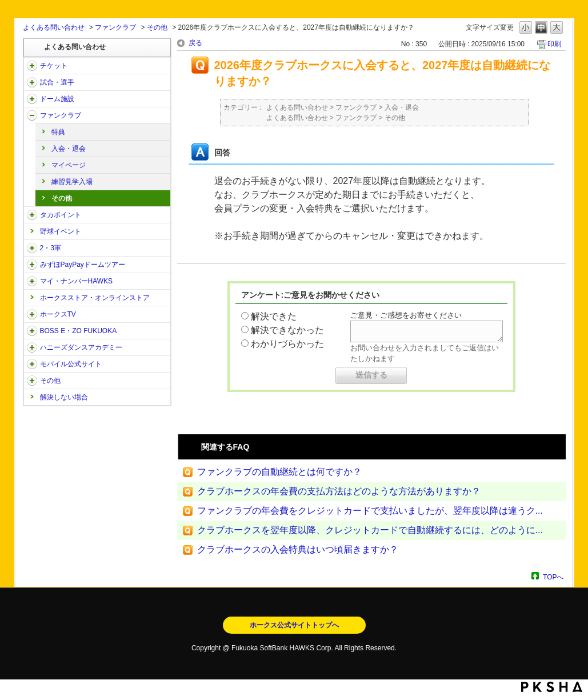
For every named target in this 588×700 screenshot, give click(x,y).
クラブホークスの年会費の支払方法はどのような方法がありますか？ (339, 491)
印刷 (554, 44)
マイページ (69, 165)
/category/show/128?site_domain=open (32, 331)
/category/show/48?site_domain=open (32, 364)
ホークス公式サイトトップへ (294, 625)
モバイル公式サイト (71, 364)
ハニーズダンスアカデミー (81, 347)
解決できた (274, 316)
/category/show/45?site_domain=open (32, 265)
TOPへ (553, 577)
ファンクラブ (115, 27)
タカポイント (61, 215)
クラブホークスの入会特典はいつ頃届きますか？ (298, 549)
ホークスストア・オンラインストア (95, 298)
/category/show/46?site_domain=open (32, 281)
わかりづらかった (287, 344)
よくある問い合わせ (54, 27)
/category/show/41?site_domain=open (32, 215)
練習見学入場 (72, 182)
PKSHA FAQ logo (552, 687)
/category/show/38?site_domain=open (32, 82)
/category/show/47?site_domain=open (32, 347)
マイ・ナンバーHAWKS (77, 281)
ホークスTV (58, 314)
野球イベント (61, 231)
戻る (195, 43)
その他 (157, 27)
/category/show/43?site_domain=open (32, 248)
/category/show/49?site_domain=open (32, 381)
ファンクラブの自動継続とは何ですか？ (279, 472)
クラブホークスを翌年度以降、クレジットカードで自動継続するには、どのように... (370, 530)
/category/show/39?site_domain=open (32, 99)
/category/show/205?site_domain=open (32, 314)
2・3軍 (51, 248)
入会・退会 (69, 149)
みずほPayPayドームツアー (83, 265)
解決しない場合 (64, 397)
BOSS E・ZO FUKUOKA (79, 331)
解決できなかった (287, 330)
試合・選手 (57, 82)
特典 (58, 132)
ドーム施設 (57, 99)
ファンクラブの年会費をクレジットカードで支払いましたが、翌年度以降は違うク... (370, 511)
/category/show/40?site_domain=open (32, 115)
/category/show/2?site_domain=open (32, 66)
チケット (54, 66)
